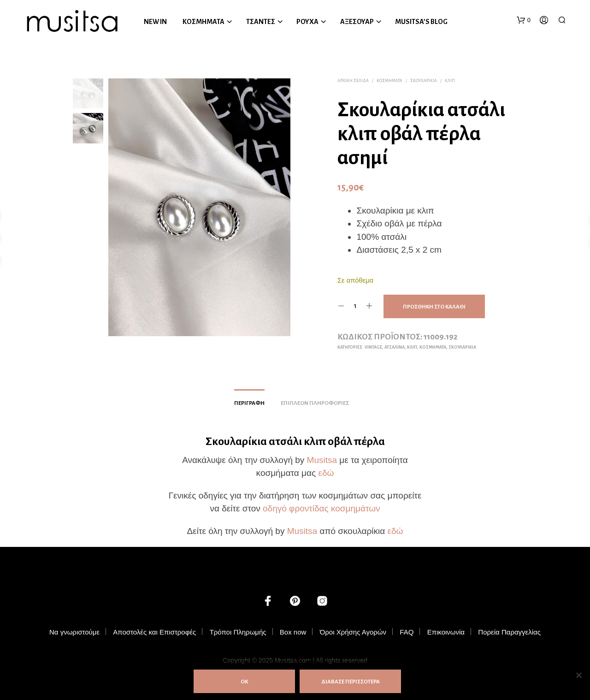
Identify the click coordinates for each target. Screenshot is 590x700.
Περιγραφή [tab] (249, 403)
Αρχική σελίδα (353, 81)
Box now (293, 632)
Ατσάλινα (395, 347)
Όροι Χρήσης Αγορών (353, 632)
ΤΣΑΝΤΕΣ (261, 22)
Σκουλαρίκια (424, 81)
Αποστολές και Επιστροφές (154, 632)
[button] (524, 20)
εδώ (326, 473)
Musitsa (322, 460)
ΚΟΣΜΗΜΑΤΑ (204, 22)
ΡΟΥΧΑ (307, 22)
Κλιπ (450, 81)
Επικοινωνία (446, 632)
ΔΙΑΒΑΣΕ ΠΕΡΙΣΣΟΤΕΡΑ (351, 682)
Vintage (373, 347)
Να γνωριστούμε (74, 632)
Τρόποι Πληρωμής (238, 632)
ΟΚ (244, 682)
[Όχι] (578, 675)
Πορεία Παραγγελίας (509, 632)
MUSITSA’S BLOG (421, 22)
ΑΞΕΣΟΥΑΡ (357, 22)
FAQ (407, 632)
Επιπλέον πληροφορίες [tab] (315, 403)
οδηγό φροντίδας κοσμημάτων (322, 508)
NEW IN (155, 22)
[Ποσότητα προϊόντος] (355, 306)
